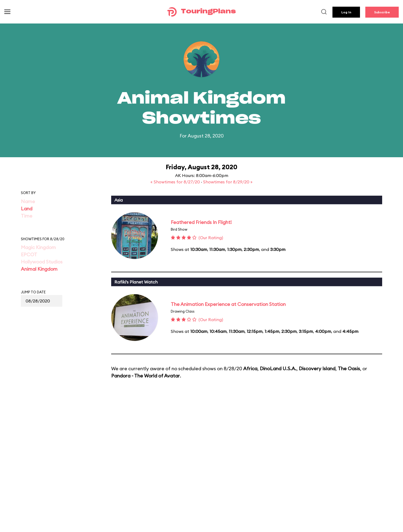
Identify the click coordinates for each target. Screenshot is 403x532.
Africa (250, 369)
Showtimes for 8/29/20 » (228, 182)
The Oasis (349, 369)
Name (28, 201)
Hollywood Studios (42, 262)
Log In (346, 12)
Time (27, 216)
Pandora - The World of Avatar (146, 376)
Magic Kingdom (38, 247)
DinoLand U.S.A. (278, 369)
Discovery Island (317, 369)
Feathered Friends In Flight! (201, 222)
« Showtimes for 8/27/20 (176, 182)
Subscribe (382, 12)
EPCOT (29, 255)
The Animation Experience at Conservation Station (228, 304)
